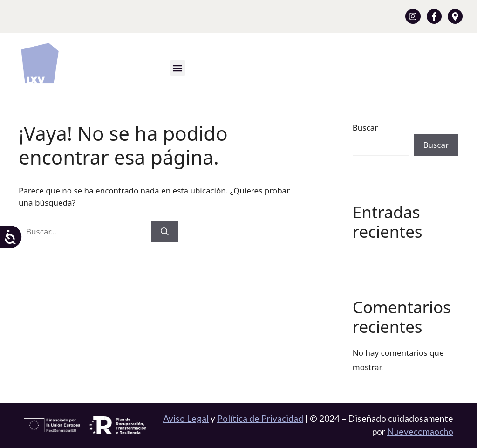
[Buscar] (165, 232)
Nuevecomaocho (420, 431)
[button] (178, 68)
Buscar (365, 128)
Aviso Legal (186, 418)
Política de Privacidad (260, 418)
